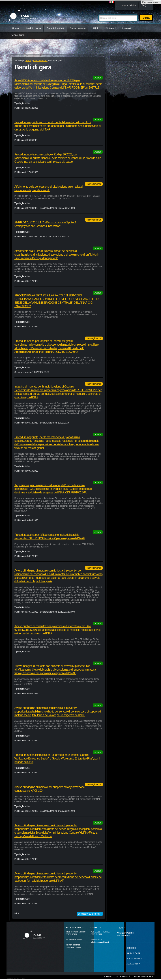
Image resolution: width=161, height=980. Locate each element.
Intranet (127, 28)
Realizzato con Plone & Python (16, 978)
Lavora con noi (40, 61)
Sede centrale (78, 28)
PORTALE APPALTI (134, 959)
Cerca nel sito (98, 13)
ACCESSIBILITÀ (133, 964)
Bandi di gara (133, 953)
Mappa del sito (129, 5)
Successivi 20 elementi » (90, 914)
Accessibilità (123, 976)
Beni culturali (18, 35)
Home (15, 28)
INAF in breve (33, 28)
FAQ (144, 5)
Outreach (111, 28)
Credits (108, 976)
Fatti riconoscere (150, 2)
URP (96, 28)
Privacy (121, 928)
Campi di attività (55, 28)
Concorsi (131, 948)
